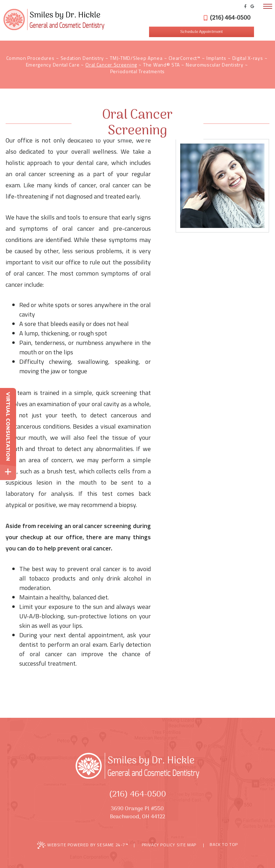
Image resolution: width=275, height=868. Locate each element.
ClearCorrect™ (185, 58)
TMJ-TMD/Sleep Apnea (136, 58)
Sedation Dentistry (82, 58)
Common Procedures (30, 58)
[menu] (268, 6)
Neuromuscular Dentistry (214, 65)
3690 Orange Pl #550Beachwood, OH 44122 (137, 813)
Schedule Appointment (202, 32)
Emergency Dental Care (53, 65)
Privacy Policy (158, 845)
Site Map (186, 845)
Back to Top (220, 845)
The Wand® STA (161, 65)
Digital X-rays (248, 58)
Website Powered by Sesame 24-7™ (83, 845)
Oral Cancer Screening (111, 65)
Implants (216, 58)
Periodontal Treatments (137, 71)
